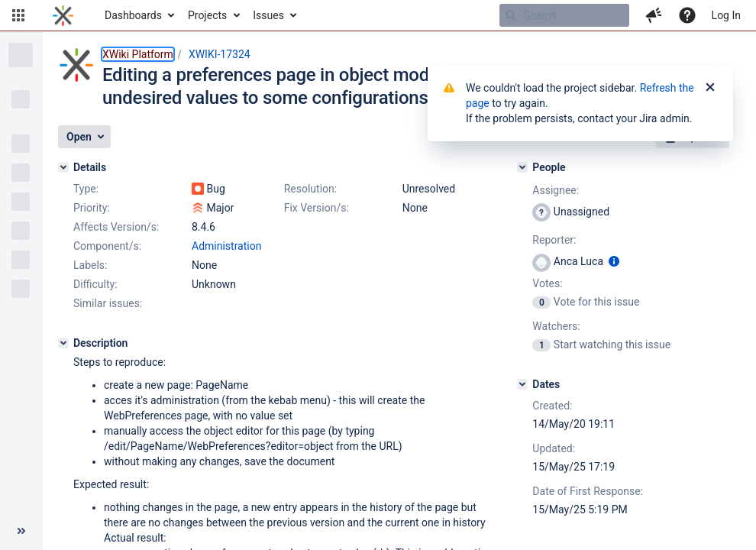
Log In (726, 15)
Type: (86, 189)
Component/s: (107, 246)
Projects (207, 15)
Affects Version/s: (116, 227)
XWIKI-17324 (220, 54)
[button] (18, 15)
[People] (522, 167)
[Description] (63, 343)
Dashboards (133, 15)
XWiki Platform (138, 54)
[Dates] (522, 384)
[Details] (63, 167)
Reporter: (554, 240)
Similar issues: (108, 303)
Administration (226, 246)
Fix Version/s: (317, 208)
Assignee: (556, 190)
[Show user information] (614, 261)
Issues (268, 15)
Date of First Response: (588, 491)
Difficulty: (95, 284)
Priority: (92, 208)
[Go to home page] (63, 15)
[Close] (710, 88)
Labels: (90, 265)
